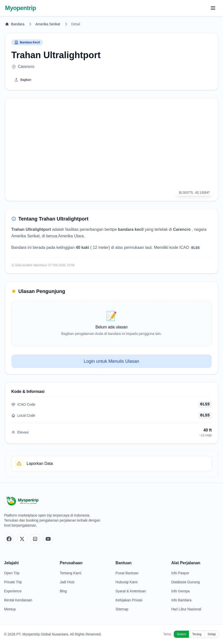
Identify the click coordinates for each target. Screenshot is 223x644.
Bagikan (23, 80)
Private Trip (13, 582)
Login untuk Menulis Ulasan (111, 361)
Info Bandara (181, 600)
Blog (63, 591)
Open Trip (12, 573)
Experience (13, 591)
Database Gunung (186, 582)
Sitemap (122, 609)
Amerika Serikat (48, 24)
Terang (197, 634)
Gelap (212, 634)
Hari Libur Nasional (186, 609)
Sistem (181, 634)
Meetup (10, 609)
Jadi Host (67, 582)
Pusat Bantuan (127, 573)
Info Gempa (180, 591)
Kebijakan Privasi (129, 600)
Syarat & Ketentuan (131, 591)
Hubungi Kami (127, 582)
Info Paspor (180, 573)
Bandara (15, 24)
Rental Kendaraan (18, 600)
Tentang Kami (70, 573)
